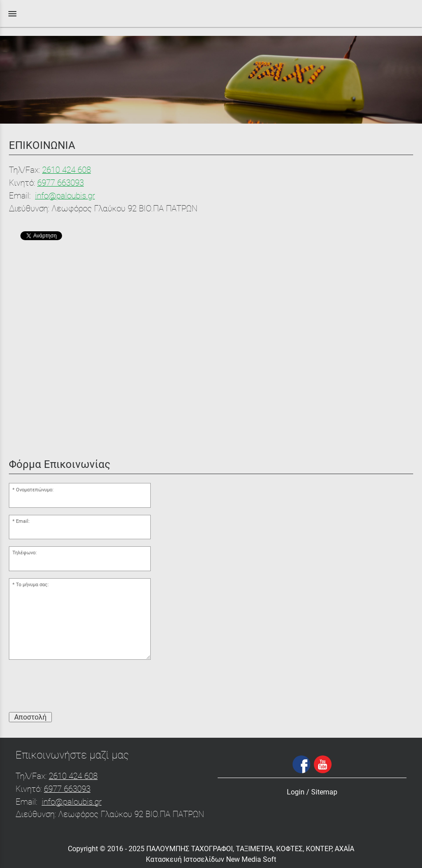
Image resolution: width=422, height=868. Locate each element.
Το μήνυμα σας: (32, 585)
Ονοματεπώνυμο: (35, 490)
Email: (23, 521)
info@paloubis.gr (65, 196)
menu (12, 14)
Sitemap (324, 792)
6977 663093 (61, 183)
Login (296, 792)
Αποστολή (30, 717)
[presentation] (76, 688)
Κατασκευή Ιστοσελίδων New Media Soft (211, 859)
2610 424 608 (66, 170)
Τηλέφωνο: (25, 553)
